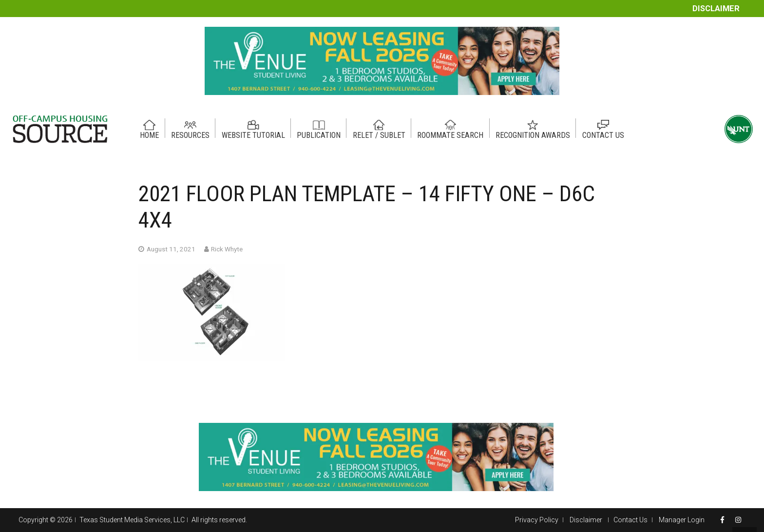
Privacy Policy (537, 520)
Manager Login (682, 520)
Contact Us (630, 520)
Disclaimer (716, 9)
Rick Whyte (227, 249)
